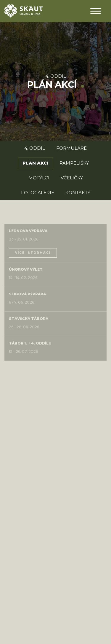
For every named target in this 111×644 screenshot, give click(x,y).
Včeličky (72, 178)
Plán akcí (35, 163)
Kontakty (78, 193)
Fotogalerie (38, 193)
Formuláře (71, 148)
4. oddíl (56, 76)
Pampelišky (74, 163)
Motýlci (39, 178)
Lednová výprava (28, 231)
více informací (33, 253)
